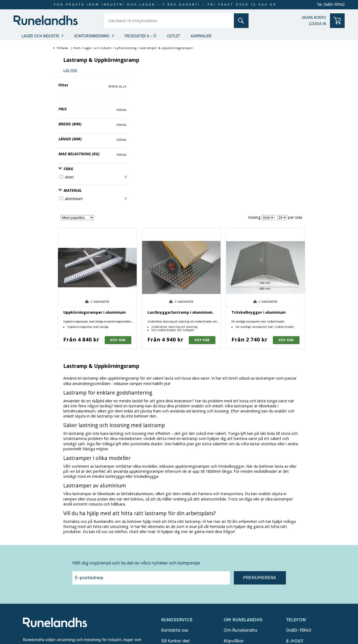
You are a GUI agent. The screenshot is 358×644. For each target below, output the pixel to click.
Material (31, 166)
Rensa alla (78, 62)
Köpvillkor (234, 506)
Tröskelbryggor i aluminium (298, 177)
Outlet (174, 36)
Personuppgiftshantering (188, 538)
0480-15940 (299, 496)
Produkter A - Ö (140, 36)
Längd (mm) (31, 115)
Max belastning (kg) (40, 130)
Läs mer (110, 70)
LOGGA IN (317, 24)
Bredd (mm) (30, 100)
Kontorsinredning (92, 36)
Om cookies (174, 528)
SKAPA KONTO (314, 18)
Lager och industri (40, 36)
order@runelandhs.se (309, 517)
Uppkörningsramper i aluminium (134, 177)
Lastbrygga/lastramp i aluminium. (220, 177)
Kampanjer (201, 36)
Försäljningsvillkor (180, 517)
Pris (23, 85)
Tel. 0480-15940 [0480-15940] (331, 5)
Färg (26, 144)
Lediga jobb (236, 528)
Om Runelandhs (241, 496)
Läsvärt (232, 560)
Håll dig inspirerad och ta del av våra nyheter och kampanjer (136, 428)
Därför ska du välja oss (247, 517)
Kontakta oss (175, 496)
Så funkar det (175, 506)
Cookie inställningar (182, 549)
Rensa (82, 86)
